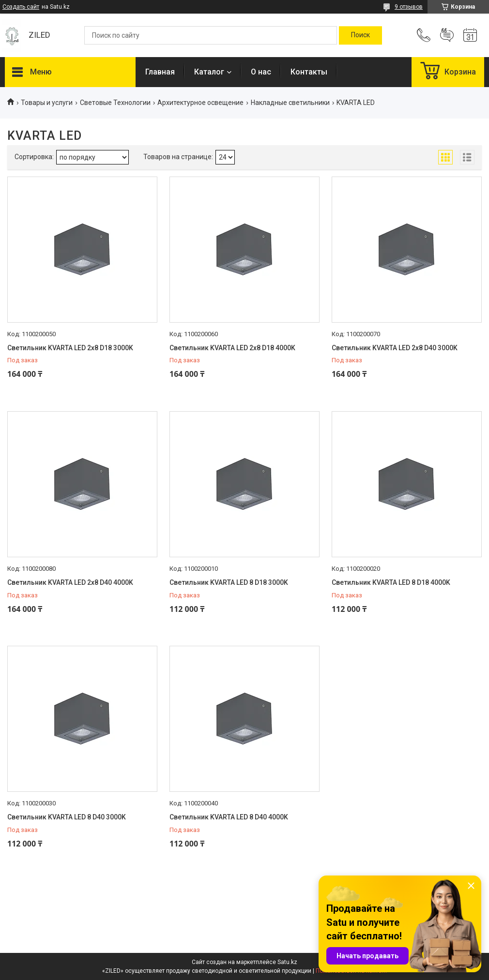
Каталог (209, 72)
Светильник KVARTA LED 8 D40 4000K (229, 817)
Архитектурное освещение (200, 103)
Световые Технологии (115, 103)
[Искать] (360, 35)
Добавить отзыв (447, 35)
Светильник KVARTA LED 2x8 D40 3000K (395, 348)
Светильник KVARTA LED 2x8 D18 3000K (70, 348)
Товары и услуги (47, 103)
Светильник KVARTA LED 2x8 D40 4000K (70, 582)
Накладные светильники (290, 103)
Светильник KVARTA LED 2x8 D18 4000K (232, 348)
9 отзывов (409, 7)
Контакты (309, 72)
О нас (261, 72)
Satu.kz (287, 962)
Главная (160, 72)
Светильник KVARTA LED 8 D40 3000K (67, 817)
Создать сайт (21, 7)
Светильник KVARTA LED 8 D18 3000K (229, 582)
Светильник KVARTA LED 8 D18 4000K (391, 582)
